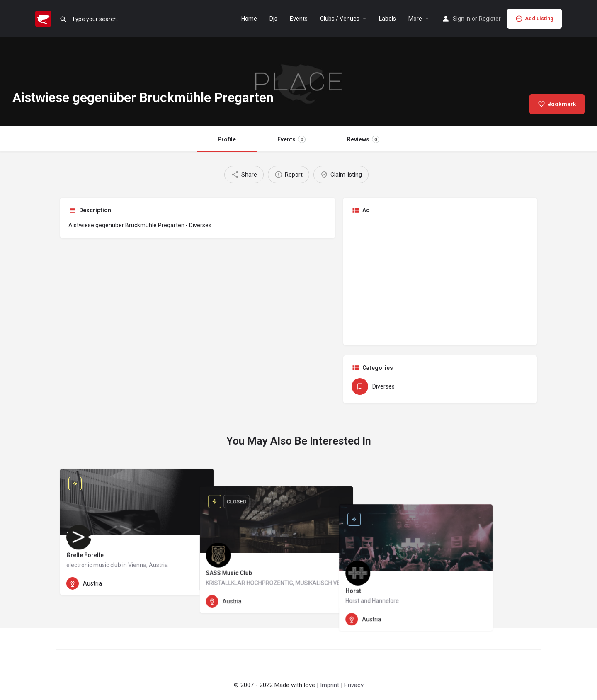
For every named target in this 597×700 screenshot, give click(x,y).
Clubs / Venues (340, 19)
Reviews (363, 139)
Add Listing (534, 19)
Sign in (461, 19)
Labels (387, 19)
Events (299, 19)
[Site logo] (44, 18)
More (415, 19)
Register (490, 19)
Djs (273, 19)
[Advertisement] (440, 279)
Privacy (354, 685)
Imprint (330, 685)
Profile (227, 139)
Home (249, 19)
